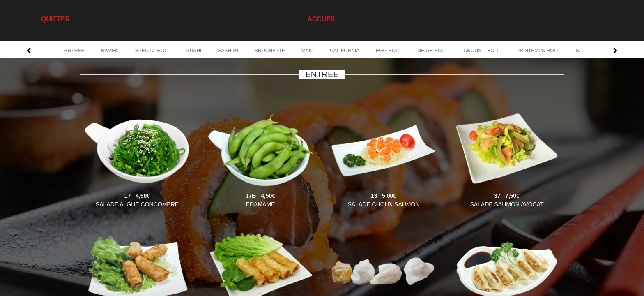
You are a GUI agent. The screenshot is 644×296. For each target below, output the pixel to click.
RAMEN (109, 51)
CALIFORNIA (345, 51)
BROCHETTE (270, 51)
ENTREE (75, 51)
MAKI (307, 51)
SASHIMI (228, 51)
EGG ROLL (388, 51)
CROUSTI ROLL (482, 51)
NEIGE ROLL (432, 51)
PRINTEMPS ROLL (538, 51)
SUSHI (194, 51)
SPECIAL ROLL (153, 51)
